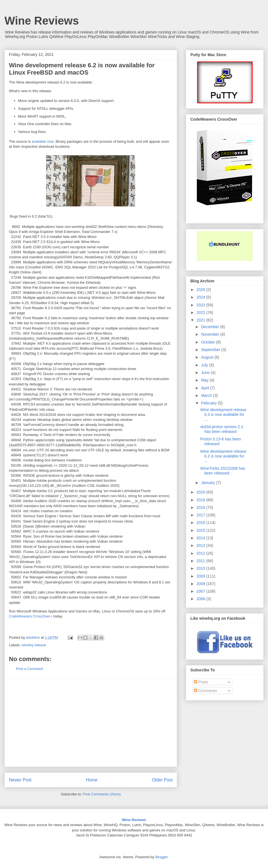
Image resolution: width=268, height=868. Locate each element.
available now (43, 141)
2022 (201, 313)
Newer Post (20, 780)
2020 (201, 492)
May (205, 380)
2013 (201, 545)
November (210, 334)
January (209, 483)
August (208, 357)
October (209, 342)
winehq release (34, 645)
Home (92, 780)
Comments (205, 691)
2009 (201, 576)
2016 (201, 523)
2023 (201, 305)
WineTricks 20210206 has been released (223, 471)
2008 (201, 584)
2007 (201, 591)
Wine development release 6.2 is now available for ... (223, 456)
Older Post (162, 780)
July (205, 365)
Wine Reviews (42, 21)
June (206, 373)
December (210, 327)
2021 (201, 320)
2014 (201, 538)
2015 (201, 530)
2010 (201, 568)
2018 (201, 507)
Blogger (161, 857)
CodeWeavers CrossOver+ (31, 616)
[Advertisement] (91, 723)
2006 (201, 599)
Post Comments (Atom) (102, 794)
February (209, 403)
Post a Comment (29, 669)
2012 (201, 553)
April (205, 388)
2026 (201, 290)
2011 (201, 561)
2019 (201, 500)
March (207, 395)
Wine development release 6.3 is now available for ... (223, 414)
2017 (201, 515)
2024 (201, 297)
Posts (201, 682)
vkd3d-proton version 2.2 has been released (222, 429)
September (211, 350)
